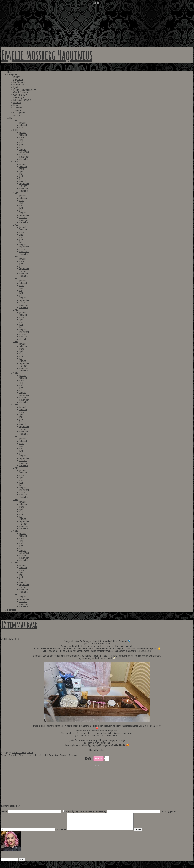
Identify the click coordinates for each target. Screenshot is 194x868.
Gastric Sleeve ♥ (21, 92)
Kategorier (12, 74)
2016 (16, 405)
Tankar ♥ (17, 108)
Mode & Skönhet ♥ (22, 100)
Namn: (4, 811)
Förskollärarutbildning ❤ (25, 90)
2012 (16, 531)
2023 (16, 193)
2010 (16, 594)
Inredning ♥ (19, 97)
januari (23, 123)
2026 (16, 120)
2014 (16, 468)
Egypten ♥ (18, 79)
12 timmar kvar (19, 625)
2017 (16, 373)
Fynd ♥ (17, 87)
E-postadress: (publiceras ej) (93, 811)
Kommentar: (61, 832)
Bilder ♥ (17, 77)
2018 (16, 341)
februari (23, 125)
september (24, 152)
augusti (23, 149)
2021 (16, 256)
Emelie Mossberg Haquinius (47, 55)
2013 (16, 499)
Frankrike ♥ (18, 85)
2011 (16, 563)
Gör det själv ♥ (20, 95)
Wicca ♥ (17, 115)
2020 (16, 278)
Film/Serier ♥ (19, 82)
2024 (16, 162)
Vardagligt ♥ (19, 113)
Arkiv (10, 118)
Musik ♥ (17, 103)
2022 (16, 225)
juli (21, 147)
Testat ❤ (17, 110)
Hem (9, 72)
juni (21, 145)
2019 (16, 310)
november (24, 157)
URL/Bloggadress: (169, 811)
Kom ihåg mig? (73, 811)
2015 (16, 436)
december (24, 159)
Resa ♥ (16, 105)
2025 (16, 130)
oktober (23, 154)
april (21, 140)
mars (22, 128)
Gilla (100, 759)
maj (21, 142)
